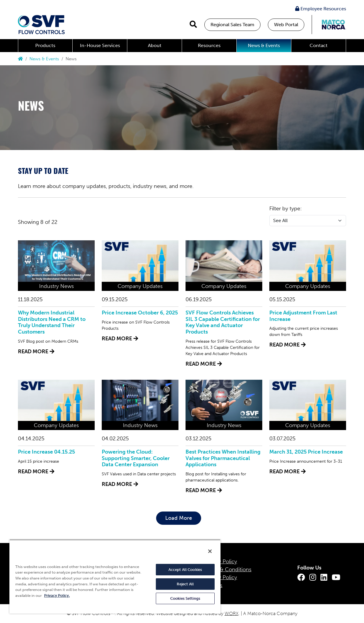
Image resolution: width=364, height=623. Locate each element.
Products (45, 45)
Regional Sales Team (232, 25)
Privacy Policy (221, 562)
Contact (319, 45)
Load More (179, 518)
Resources (209, 45)
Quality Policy (221, 577)
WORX (232, 613)
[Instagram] (313, 578)
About (155, 45)
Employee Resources (321, 9)
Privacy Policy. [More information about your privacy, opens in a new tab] (57, 595)
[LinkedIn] (324, 578)
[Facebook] (301, 578)
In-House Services (100, 45)
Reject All (185, 584)
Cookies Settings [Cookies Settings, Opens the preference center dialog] (185, 598)
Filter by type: (285, 209)
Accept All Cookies (185, 570)
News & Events (264, 45)
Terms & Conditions (228, 569)
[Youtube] (336, 578)
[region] (115, 577)
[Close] (210, 551)
